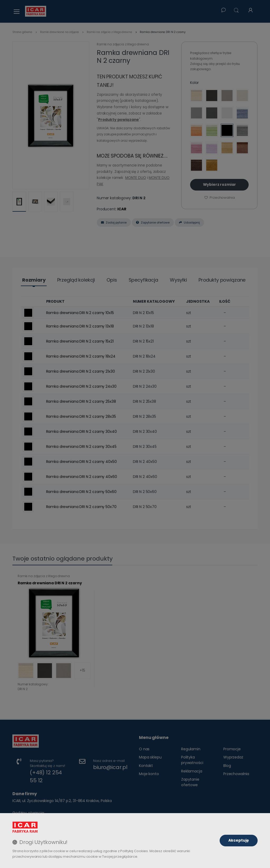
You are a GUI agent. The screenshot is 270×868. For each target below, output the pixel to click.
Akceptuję (239, 840)
